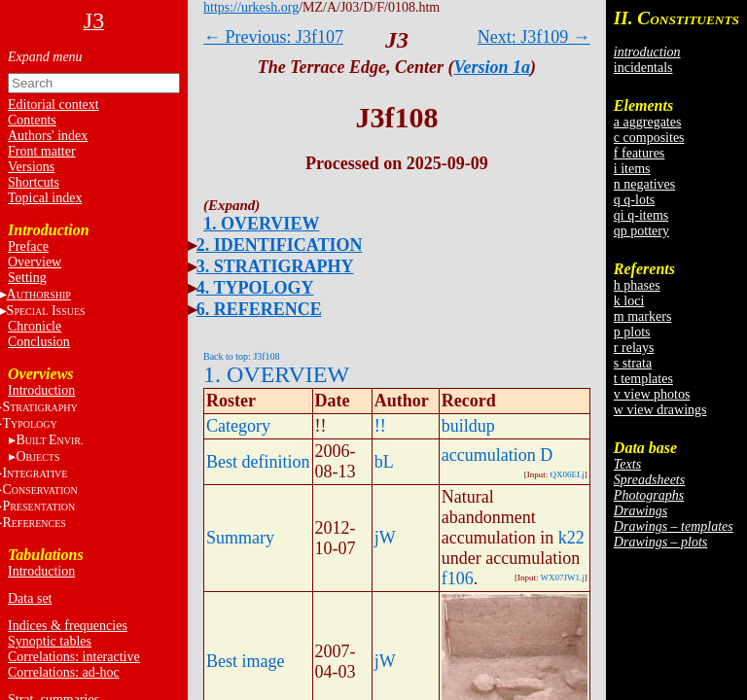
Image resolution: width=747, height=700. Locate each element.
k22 (571, 538)
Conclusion (39, 342)
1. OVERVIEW (261, 224)
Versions (31, 167)
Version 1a (493, 67)
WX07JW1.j (563, 577)
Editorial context (53, 105)
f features (639, 153)
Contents (32, 120)
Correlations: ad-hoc (64, 672)
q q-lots (634, 200)
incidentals (643, 68)
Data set (30, 598)
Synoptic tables (50, 641)
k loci (629, 301)
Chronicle (35, 326)
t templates (643, 379)
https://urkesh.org (251, 7)
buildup (468, 426)
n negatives (644, 184)
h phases (637, 285)
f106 (458, 578)
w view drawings (660, 410)
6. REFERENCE (259, 309)
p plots (632, 332)
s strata (633, 363)
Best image (245, 661)
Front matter (42, 151)
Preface (28, 246)
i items (632, 169)
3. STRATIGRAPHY (275, 266)
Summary (240, 538)
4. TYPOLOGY (255, 288)
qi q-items (641, 215)
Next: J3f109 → (534, 37)
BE (49, 440)
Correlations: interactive (74, 657)
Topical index (45, 198)
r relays (634, 348)
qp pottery (641, 231)
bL (384, 462)
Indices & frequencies (68, 626)
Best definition (258, 462)
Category (238, 426)
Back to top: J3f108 (242, 356)
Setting (27, 278)
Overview (35, 262)
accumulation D (497, 455)
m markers (642, 316)
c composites (649, 138)
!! (380, 426)
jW (385, 538)
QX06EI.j (568, 474)
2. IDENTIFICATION (280, 245)
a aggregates (648, 122)
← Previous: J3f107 (273, 37)
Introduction (41, 390)
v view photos (652, 394)
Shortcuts (34, 182)
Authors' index (48, 136)
